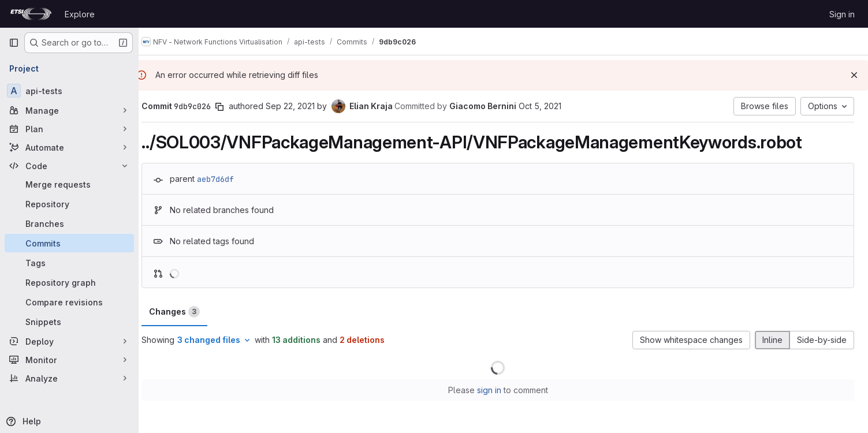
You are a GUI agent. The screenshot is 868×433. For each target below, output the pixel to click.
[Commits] (69, 243)
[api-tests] (69, 91)
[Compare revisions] (69, 302)
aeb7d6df (226, 179)
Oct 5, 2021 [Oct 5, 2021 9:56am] (551, 106)
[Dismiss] (854, 75)
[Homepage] (31, 14)
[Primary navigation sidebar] (14, 43)
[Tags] (69, 263)
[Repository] (69, 204)
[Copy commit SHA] (230, 107)
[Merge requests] (69, 184)
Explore (80, 14)
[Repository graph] (69, 282)
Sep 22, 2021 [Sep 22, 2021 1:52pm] (301, 106)
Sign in (842, 14)
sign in (494, 390)
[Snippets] (69, 322)
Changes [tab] (185, 312)
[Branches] (69, 223)
